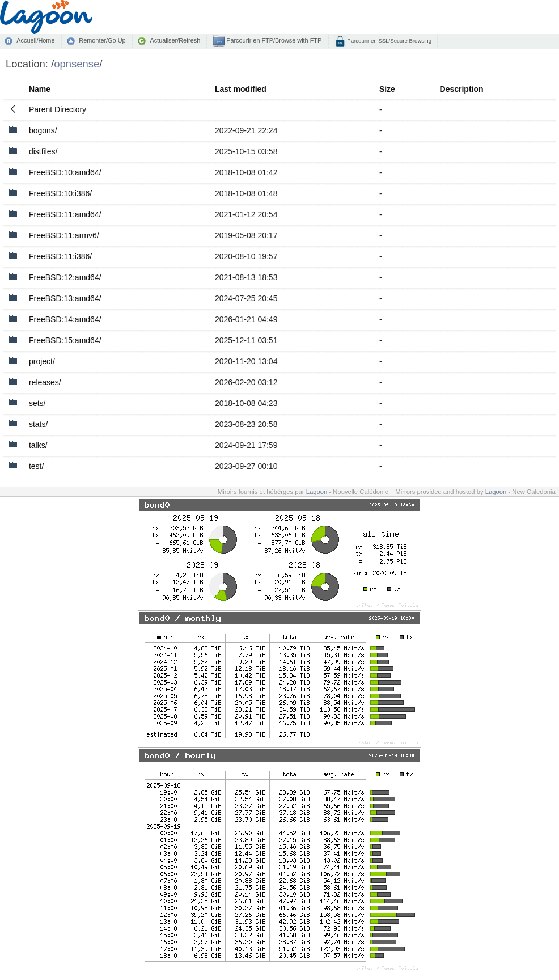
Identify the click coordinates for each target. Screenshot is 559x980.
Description (462, 89)
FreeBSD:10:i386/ (60, 193)
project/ (42, 361)
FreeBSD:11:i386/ (60, 256)
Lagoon (317, 492)
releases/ (45, 382)
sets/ (37, 403)
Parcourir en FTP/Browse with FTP (273, 40)
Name (40, 89)
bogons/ (43, 130)
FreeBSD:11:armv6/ (64, 235)
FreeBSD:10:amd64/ (65, 172)
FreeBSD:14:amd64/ (65, 319)
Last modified (241, 89)
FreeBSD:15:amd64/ (65, 340)
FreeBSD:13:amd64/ (65, 298)
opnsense (77, 64)
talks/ (38, 445)
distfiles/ (43, 151)
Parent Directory (58, 109)
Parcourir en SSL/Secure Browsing (389, 41)
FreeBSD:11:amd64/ (65, 214)
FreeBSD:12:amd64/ (65, 277)
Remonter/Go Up (102, 40)
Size (387, 89)
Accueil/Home (35, 40)
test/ (36, 466)
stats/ (38, 424)
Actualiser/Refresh (175, 40)
